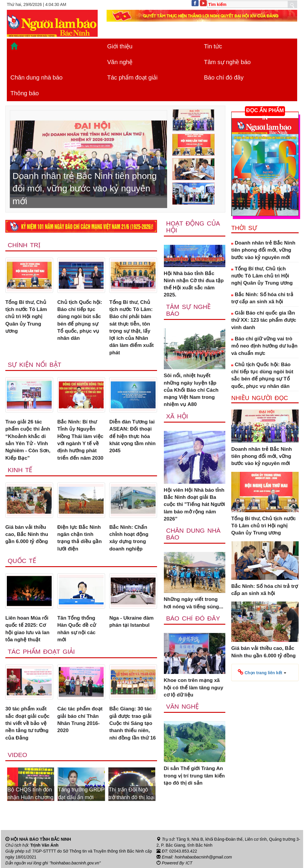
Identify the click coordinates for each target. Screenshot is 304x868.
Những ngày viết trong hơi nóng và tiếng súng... (194, 603)
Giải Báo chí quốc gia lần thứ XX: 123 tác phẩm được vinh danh (264, 320)
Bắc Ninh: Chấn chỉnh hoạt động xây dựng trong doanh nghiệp (129, 538)
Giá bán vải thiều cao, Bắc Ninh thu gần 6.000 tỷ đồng (27, 534)
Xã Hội (177, 416)
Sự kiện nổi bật (34, 365)
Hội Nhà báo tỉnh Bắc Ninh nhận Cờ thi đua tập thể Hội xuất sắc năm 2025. (194, 284)
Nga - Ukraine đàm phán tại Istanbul (131, 622)
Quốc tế (22, 561)
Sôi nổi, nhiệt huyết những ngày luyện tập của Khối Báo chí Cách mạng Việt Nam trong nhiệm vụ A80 (191, 390)
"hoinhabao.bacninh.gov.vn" (75, 863)
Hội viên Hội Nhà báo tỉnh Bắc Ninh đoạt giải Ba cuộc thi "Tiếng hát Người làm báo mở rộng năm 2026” (194, 504)
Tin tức (213, 46)
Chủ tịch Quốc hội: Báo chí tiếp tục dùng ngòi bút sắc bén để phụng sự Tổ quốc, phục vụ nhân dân (80, 320)
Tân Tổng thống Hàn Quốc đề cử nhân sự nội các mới (77, 629)
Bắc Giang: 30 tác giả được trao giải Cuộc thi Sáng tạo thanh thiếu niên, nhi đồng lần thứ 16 (133, 723)
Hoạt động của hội (193, 227)
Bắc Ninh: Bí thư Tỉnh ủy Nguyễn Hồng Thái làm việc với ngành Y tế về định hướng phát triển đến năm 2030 (80, 440)
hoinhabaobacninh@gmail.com (203, 857)
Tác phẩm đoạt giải (132, 77)
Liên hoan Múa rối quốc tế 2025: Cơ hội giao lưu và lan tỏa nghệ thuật (27, 629)
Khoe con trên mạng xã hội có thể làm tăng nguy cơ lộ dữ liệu (194, 688)
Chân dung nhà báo (37, 77)
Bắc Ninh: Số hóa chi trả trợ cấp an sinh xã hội (262, 298)
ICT (189, 863)
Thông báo (25, 93)
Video (17, 755)
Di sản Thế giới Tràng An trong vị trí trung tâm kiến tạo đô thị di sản (194, 776)
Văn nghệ (120, 62)
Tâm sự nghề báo (227, 62)
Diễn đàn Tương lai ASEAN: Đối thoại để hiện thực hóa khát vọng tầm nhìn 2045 (132, 436)
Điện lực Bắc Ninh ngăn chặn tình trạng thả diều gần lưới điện (80, 538)
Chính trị (24, 245)
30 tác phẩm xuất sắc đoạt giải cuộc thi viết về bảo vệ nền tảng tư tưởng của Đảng (27, 723)
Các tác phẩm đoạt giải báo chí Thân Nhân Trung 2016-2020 (80, 720)
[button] (262, 672)
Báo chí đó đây (224, 77)
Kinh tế (20, 470)
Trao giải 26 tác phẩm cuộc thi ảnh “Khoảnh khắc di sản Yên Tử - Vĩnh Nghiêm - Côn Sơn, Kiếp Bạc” (28, 440)
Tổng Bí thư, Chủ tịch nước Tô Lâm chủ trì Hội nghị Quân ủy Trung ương (26, 317)
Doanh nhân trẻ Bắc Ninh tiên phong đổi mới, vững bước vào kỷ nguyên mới (263, 250)
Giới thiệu (120, 46)
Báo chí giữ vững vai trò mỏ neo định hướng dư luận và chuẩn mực (264, 346)
